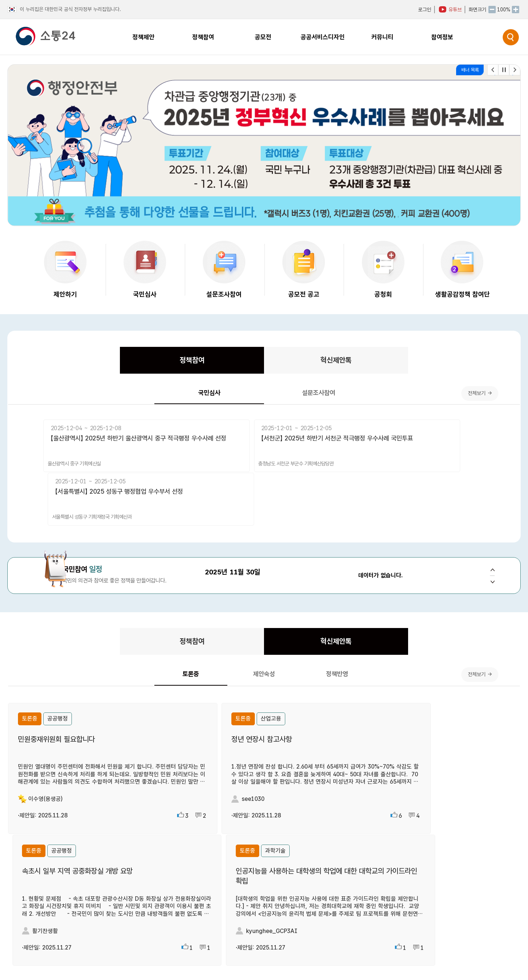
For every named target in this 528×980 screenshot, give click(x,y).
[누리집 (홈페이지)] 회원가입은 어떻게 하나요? (346, 890)
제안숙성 (264, 634)
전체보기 (470, 398)
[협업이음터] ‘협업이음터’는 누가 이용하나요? (345, 907)
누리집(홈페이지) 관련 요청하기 (324, 963)
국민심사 (227, 398)
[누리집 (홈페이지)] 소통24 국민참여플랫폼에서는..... (354, 839)
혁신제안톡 (322, 362)
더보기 (236, 822)
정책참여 (206, 362)
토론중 (215, 634)
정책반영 (313, 634)
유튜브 (455, 10)
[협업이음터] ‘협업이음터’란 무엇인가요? (339, 856)
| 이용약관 (510, 954)
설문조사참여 (301, 398)
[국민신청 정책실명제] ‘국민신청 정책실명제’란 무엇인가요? (362, 873)
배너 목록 (470, 70)
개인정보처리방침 (480, 954)
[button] (515, 70)
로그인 (425, 10)
